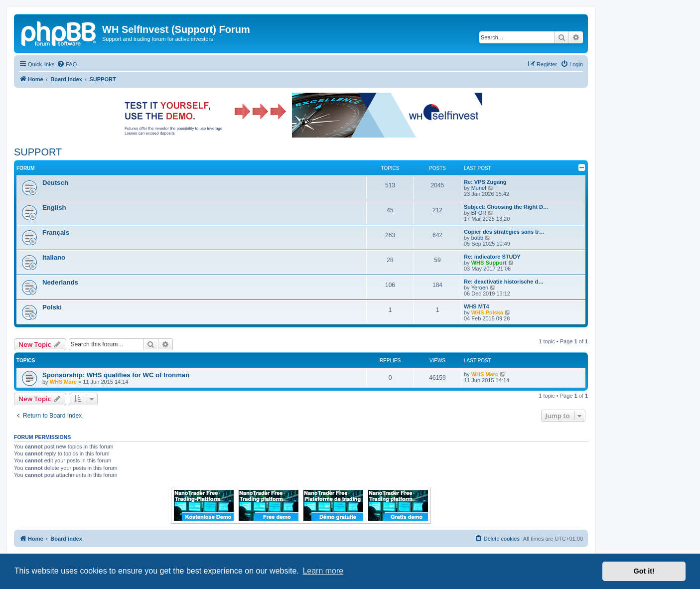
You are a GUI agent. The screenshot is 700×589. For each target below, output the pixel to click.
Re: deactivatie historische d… (504, 282)
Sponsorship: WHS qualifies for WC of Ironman (116, 375)
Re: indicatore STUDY (492, 257)
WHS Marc (63, 382)
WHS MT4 (477, 306)
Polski (52, 307)
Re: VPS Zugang (485, 182)
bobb (477, 238)
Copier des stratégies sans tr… (504, 232)
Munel (479, 188)
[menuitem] (67, 64)
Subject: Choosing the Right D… (506, 207)
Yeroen (480, 288)
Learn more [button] (323, 571)
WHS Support (489, 263)
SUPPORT (38, 152)
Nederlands (60, 282)
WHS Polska (487, 312)
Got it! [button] (644, 571)
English (54, 208)
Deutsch (55, 183)
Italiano (54, 257)
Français (56, 232)
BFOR (479, 213)
